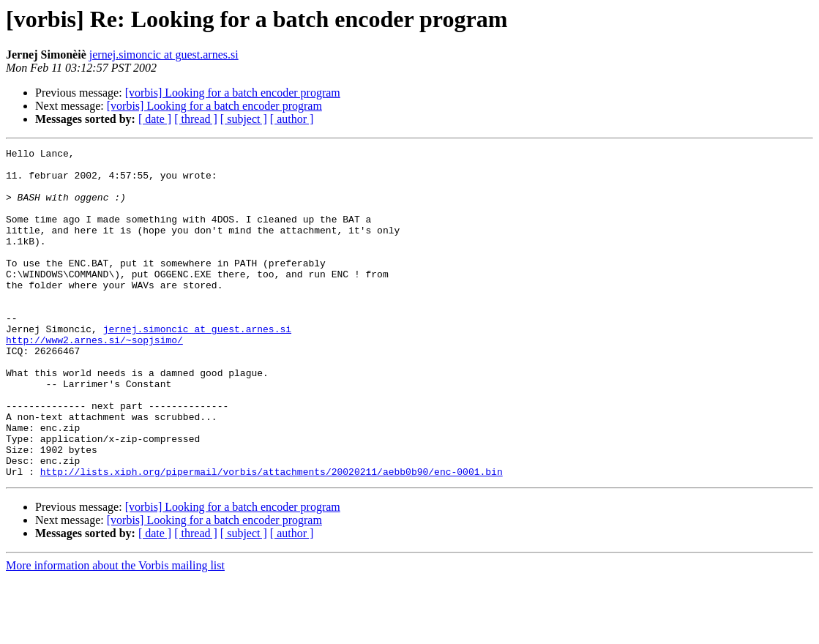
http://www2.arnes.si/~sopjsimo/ (94, 379)
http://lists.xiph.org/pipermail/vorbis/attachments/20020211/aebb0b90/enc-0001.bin (272, 537)
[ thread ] (196, 119)
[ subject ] (244, 119)
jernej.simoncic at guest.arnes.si (164, 55)
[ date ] (155, 119)
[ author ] (292, 119)
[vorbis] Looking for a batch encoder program (233, 93)
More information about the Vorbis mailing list (115, 631)
